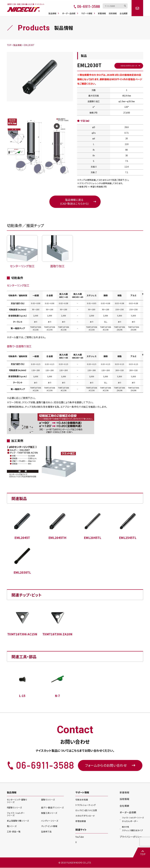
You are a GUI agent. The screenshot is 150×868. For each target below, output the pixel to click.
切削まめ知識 (82, 800)
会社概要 (125, 12)
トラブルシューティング (86, 806)
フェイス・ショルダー (16, 815)
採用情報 (114, 12)
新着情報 (103, 12)
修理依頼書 (81, 822)
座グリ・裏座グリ (52, 808)
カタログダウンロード (128, 65)
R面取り (14, 808)
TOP (143, 853)
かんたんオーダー (133, 820)
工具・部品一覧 (14, 832)
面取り (48, 800)
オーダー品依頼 (71, 12)
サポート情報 (89, 12)
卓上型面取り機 (18, 821)
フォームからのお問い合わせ (110, 766)
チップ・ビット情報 (49, 827)
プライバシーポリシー (131, 837)
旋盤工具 (49, 813)
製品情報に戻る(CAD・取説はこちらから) (74, 202)
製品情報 (55, 12)
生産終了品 (46, 832)
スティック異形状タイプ (132, 829)
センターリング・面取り (17, 802)
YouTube (80, 837)
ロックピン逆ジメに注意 (86, 811)
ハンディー (50, 821)
